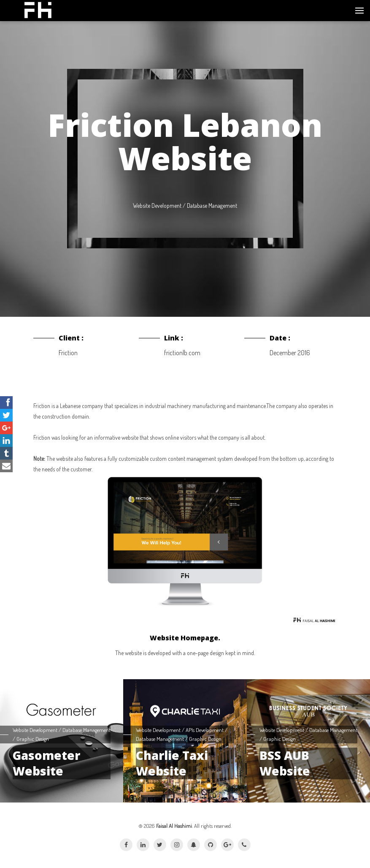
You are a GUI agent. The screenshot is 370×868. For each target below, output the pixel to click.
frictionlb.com (182, 353)
